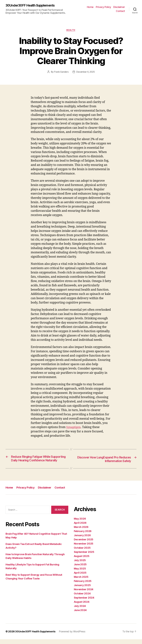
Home (90, 7)
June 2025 (80, 569)
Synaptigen (74, 428)
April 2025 (80, 577)
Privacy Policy (103, 7)
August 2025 (82, 561)
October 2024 (82, 598)
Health (71, 31)
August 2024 (82, 607)
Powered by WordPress (74, 636)
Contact (120, 11)
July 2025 (80, 565)
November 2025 (84, 548)
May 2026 (80, 523)
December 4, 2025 (86, 72)
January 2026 (82, 540)
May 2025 (80, 573)
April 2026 (80, 528)
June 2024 (80, 615)
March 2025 (81, 582)
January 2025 (82, 590)
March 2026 (81, 532)
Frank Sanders (61, 72)
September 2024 (84, 602)
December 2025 (84, 544)
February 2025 (83, 586)
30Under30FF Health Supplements (32, 6)
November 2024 (84, 594)
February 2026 (83, 536)
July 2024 (80, 611)
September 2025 (84, 557)
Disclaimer (119, 7)
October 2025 (82, 552)
